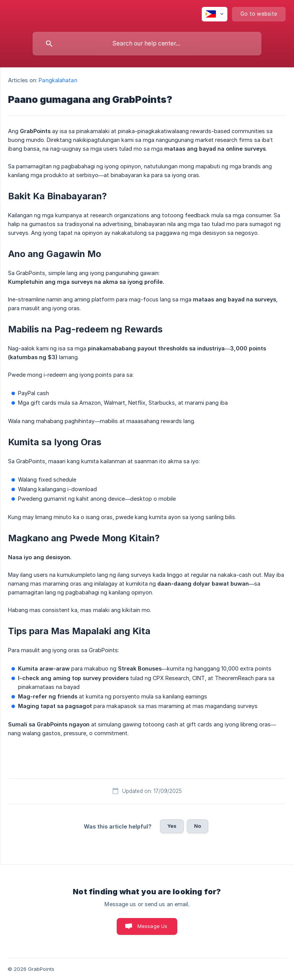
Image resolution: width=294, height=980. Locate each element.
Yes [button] (172, 826)
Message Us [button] (153, 926)
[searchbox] (147, 44)
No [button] (198, 826)
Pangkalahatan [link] (58, 80)
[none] (215, 14)
